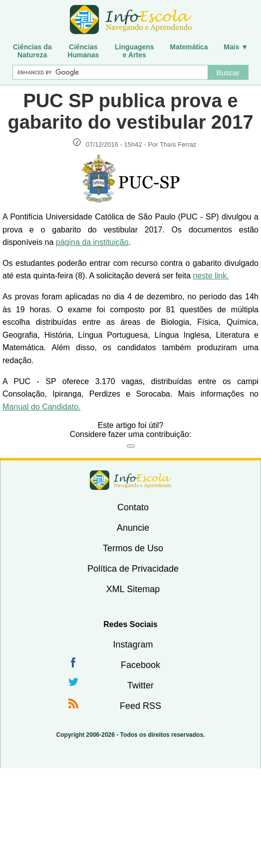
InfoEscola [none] (131, 480)
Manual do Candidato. (42, 407)
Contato (133, 507)
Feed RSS (140, 706)
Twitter (140, 685)
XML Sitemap (133, 589)
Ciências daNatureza (32, 51)
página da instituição (92, 242)
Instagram (133, 645)
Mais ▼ (236, 47)
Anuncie (133, 528)
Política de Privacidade (133, 569)
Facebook (140, 665)
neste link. (211, 276)
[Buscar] (110, 72)
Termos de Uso (133, 548)
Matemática (189, 47)
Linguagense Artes (134, 51)
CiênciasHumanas (83, 51)
